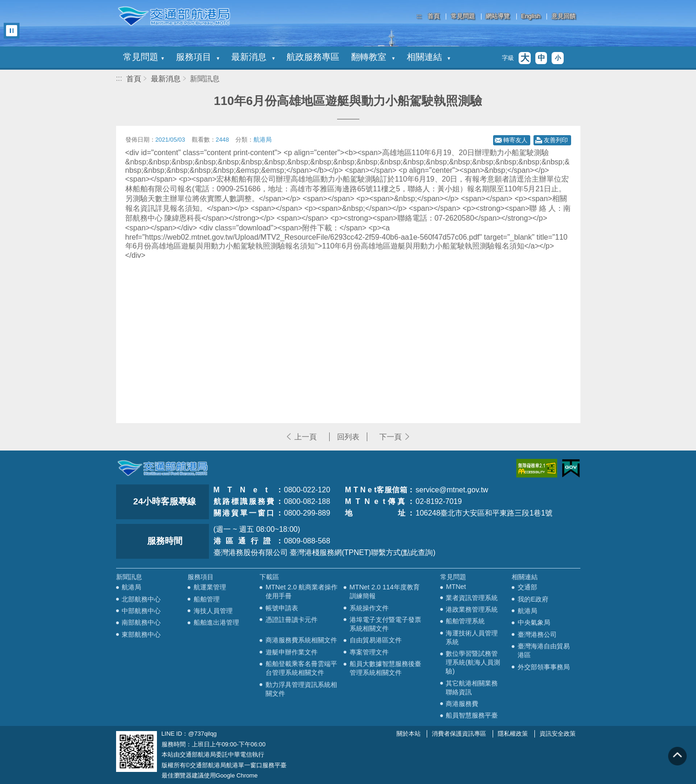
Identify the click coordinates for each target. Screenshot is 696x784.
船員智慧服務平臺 (472, 715)
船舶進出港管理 (216, 622)
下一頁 (390, 437)
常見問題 (463, 16)
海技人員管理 (213, 611)
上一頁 (306, 437)
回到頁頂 (677, 756)
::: (419, 16)
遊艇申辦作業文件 (292, 652)
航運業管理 (210, 587)
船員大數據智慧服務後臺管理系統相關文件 (385, 668)
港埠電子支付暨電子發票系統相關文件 (385, 624)
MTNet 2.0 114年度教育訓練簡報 (385, 591)
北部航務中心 (141, 599)
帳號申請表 (282, 608)
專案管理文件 (369, 652)
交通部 (527, 587)
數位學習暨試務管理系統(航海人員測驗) (473, 662)
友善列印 (556, 140)
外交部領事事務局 (544, 667)
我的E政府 (533, 599)
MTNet (456, 587)
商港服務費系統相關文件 (301, 640)
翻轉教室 (373, 57)
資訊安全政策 (558, 734)
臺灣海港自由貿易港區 (544, 650)
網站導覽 (498, 16)
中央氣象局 (534, 622)
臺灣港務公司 (537, 634)
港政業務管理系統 (472, 609)
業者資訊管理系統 (472, 598)
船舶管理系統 (465, 621)
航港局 (131, 587)
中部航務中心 (141, 611)
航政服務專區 (313, 57)
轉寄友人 (515, 140)
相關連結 (429, 57)
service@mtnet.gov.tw (452, 490)
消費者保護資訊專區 (459, 734)
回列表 (348, 437)
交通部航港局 (174, 16)
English (531, 16)
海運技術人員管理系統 (472, 637)
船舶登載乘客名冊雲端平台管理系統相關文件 (301, 668)
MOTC (163, 468)
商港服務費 (462, 704)
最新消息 (253, 57)
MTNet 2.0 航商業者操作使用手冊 (302, 591)
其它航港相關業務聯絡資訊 (472, 688)
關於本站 (409, 734)
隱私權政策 (513, 734)
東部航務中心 (141, 634)
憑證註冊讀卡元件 (292, 620)
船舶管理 (207, 599)
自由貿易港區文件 (376, 640)
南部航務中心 (141, 622)
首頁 (434, 16)
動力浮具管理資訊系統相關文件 (301, 689)
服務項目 (198, 57)
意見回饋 (564, 16)
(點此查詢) (418, 552)
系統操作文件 (369, 608)
